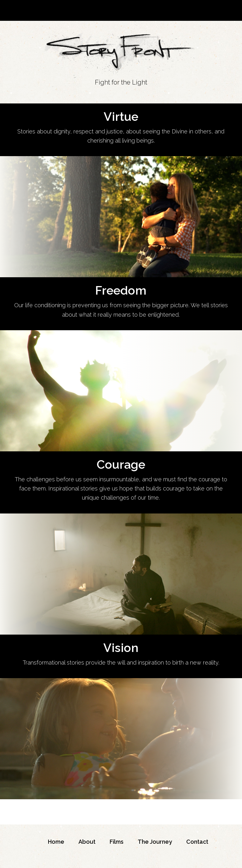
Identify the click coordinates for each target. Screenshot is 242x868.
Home (56, 842)
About (87, 842)
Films (117, 842)
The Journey (155, 842)
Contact (197, 842)
